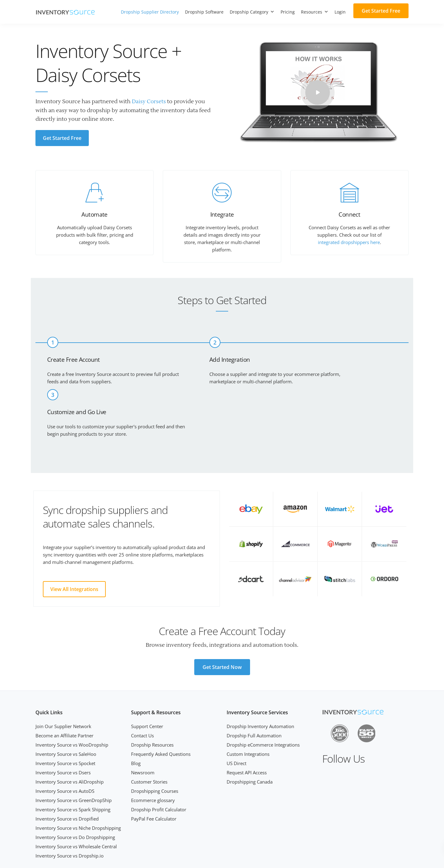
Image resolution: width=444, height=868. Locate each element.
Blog (136, 720)
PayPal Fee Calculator (154, 775)
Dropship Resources (152, 701)
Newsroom (143, 729)
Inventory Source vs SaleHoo (66, 711)
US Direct (236, 720)
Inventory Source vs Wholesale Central (76, 803)
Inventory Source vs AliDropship (70, 738)
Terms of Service (363, 856)
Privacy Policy (396, 856)
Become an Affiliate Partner (64, 692)
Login (340, 12)
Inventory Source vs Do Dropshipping (75, 794)
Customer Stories (149, 738)
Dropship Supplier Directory (150, 12)
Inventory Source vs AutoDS (65, 748)
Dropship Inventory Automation (260, 683)
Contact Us (142, 692)
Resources (315, 12)
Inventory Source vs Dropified (67, 775)
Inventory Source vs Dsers (63, 729)
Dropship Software (204, 12)
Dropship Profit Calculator (159, 766)
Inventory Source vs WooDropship (72, 701)
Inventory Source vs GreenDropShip (74, 757)
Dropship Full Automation (254, 692)
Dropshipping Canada (250, 738)
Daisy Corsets (149, 102)
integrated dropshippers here (349, 242)
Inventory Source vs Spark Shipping (73, 766)
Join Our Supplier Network (63, 683)
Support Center (147, 683)
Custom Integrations (248, 711)
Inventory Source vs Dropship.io (70, 812)
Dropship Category (252, 12)
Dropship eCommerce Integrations (263, 701)
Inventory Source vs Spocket (65, 720)
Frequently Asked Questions (161, 711)
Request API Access (247, 729)
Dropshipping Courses (155, 748)
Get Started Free (381, 11)
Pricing (288, 12)
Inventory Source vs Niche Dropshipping (78, 784)
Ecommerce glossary (153, 757)
